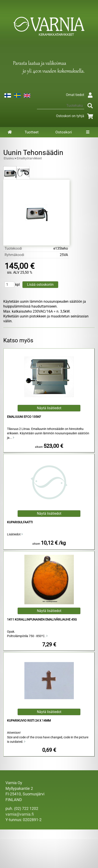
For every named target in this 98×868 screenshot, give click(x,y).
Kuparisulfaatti (20, 522)
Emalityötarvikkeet (29, 158)
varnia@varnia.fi (20, 814)
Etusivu (9, 158)
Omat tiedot (80, 95)
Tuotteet (32, 132)
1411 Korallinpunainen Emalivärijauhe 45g (42, 620)
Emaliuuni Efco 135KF (24, 417)
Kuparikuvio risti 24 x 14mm (29, 721)
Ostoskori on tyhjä (75, 116)
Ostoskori (64, 132)
